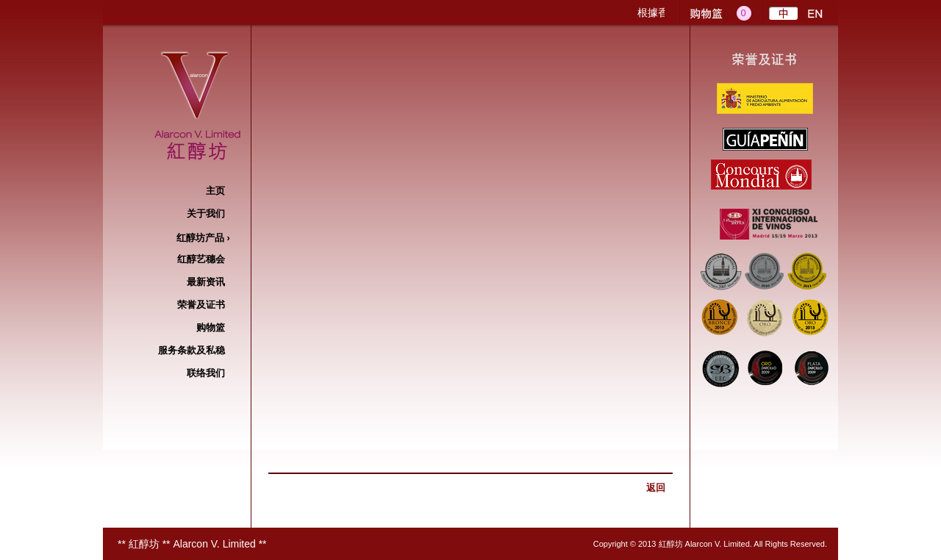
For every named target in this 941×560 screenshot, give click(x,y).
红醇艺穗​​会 (201, 259)
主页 (215, 191)
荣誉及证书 (201, 305)
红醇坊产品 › (201, 238)
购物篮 (211, 327)
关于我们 (206, 213)
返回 (656, 488)
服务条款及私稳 (192, 350)
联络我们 (206, 373)
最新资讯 (206, 282)
